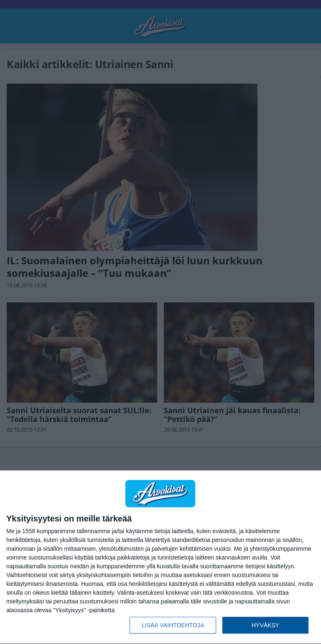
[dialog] (160, 557)
